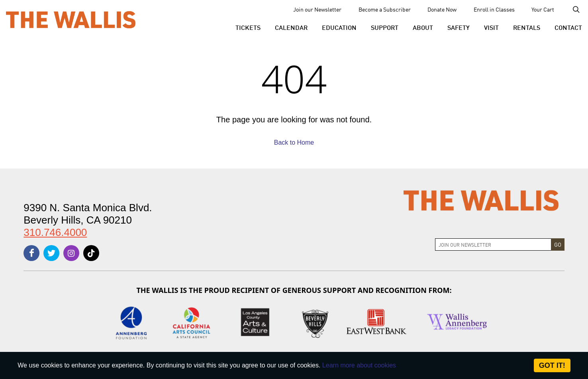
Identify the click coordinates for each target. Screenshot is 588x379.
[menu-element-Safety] (459, 27)
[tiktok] (91, 253)
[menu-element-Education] (339, 27)
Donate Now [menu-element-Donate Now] (442, 9)
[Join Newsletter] (493, 244)
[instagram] (71, 253)
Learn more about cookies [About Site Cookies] (359, 365)
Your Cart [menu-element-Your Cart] (543, 9)
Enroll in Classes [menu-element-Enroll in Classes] (494, 9)
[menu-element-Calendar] (291, 27)
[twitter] (51, 253)
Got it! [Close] (552, 365)
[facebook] (31, 253)
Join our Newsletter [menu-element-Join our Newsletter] (317, 9)
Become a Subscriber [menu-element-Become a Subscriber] (385, 9)
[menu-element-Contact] (565, 27)
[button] (248, 27)
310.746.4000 (55, 232)
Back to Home (294, 142)
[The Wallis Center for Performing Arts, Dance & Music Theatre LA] (71, 19)
